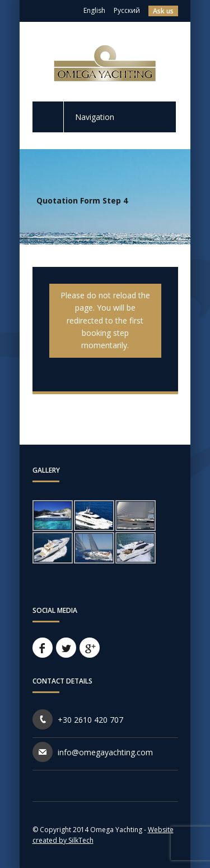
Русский (127, 10)
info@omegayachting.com (105, 752)
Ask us (163, 11)
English (94, 10)
